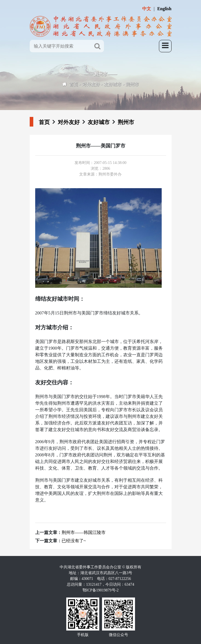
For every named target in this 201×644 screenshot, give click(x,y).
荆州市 (132, 84)
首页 (74, 84)
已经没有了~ (74, 541)
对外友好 (91, 84)
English (164, 9)
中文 (147, 9)
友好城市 (113, 84)
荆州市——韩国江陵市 (84, 532)
